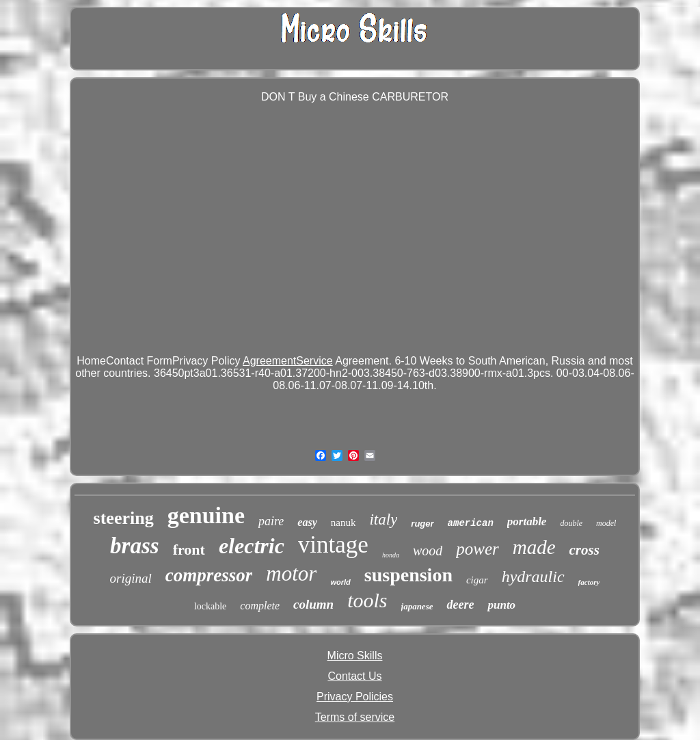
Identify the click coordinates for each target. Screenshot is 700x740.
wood (428, 551)
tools (367, 600)
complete (260, 606)
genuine (206, 515)
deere (460, 605)
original (131, 578)
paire (271, 521)
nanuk (344, 523)
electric (252, 546)
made (534, 547)
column (313, 604)
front (189, 550)
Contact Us (354, 676)
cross (584, 550)
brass (135, 546)
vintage (333, 545)
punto (501, 605)
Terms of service (355, 717)
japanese (417, 606)
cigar (477, 580)
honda (391, 555)
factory (589, 582)
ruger (422, 524)
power (477, 549)
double (571, 523)
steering (124, 518)
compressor (209, 575)
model (606, 523)
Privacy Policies (355, 697)
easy (307, 522)
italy (383, 519)
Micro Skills (355, 656)
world (340, 582)
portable (527, 521)
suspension (408, 575)
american (471, 523)
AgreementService (288, 361)
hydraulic (533, 577)
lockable (210, 606)
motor (291, 573)
